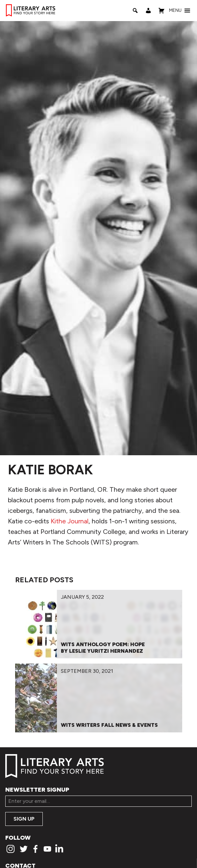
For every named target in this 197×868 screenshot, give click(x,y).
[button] (175, 11)
